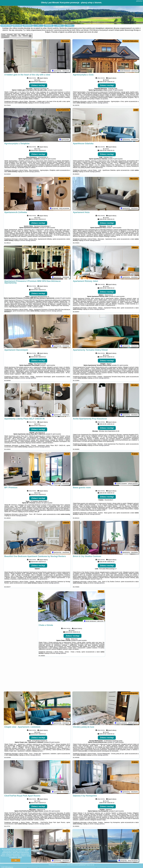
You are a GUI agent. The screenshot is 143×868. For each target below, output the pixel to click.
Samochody (49, 26)
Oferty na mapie (17, 26)
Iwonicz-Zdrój (64, 179)
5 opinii (55, 90)
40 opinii (48, 159)
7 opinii (114, 228)
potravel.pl (139, 1)
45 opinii (63, 298)
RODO (20, 857)
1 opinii (48, 365)
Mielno (135, 831)
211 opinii (120, 365)
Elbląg (67, 316)
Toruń (67, 454)
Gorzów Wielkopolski (130, 693)
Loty (38, 26)
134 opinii (44, 503)
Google (27, 849)
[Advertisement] (71, 675)
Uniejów (135, 316)
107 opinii (115, 742)
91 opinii (53, 434)
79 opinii (115, 90)
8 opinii (115, 159)
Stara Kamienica (63, 110)
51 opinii (47, 228)
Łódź (136, 110)
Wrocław (135, 385)
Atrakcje (59, 26)
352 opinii (52, 811)
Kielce (67, 247)
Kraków (135, 454)
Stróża (101, 591)
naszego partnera (44, 103)
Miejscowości (28, 26)
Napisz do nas (90, 865)
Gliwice (135, 247)
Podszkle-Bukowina (130, 41)
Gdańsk (66, 523)
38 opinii (52, 742)
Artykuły (69, 26)
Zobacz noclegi (38, 85)
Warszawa (65, 41)
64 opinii (117, 296)
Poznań (66, 385)
